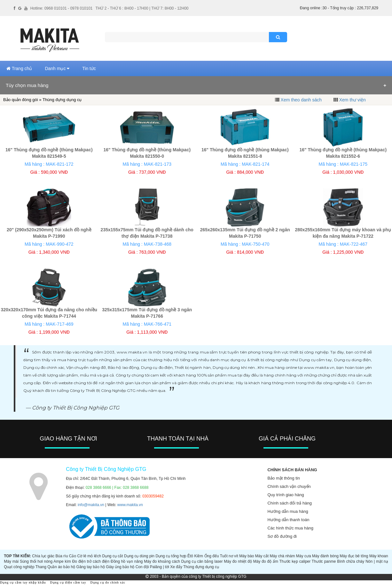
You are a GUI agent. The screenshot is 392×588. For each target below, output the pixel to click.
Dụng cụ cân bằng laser (202, 561)
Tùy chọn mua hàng (27, 85)
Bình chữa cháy (351, 561)
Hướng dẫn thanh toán (288, 520)
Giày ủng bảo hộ (120, 567)
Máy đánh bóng (325, 556)
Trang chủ (19, 68)
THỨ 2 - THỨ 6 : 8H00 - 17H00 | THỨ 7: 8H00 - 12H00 (142, 8)
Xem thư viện (353, 100)
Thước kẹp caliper (295, 561)
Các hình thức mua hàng (290, 528)
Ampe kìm (62, 561)
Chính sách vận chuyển (289, 486)
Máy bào (247, 556)
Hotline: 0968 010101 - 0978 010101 (62, 8)
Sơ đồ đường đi (282, 536)
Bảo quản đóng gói (21, 100)
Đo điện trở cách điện (91, 561)
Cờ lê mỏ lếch (89, 556)
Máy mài (11, 561)
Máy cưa (304, 556)
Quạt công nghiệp (19, 567)
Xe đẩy (176, 567)
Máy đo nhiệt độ (238, 561)
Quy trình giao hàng (286, 495)
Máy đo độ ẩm (266, 561)
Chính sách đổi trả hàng (290, 503)
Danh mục (57, 68)
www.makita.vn (130, 505)
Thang (41, 567)
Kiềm (199, 556)
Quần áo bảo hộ (61, 567)
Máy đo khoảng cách (162, 561)
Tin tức (89, 68)
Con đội (142, 567)
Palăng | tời (160, 567)
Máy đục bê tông (354, 556)
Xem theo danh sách (301, 100)
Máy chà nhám (282, 556)
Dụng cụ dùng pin (139, 556)
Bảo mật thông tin (283, 478)
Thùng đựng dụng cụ (201, 567)
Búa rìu (62, 556)
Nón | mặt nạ (377, 561)
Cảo (73, 556)
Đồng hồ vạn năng (127, 561)
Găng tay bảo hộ (91, 567)
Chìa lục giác (43, 556)
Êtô (190, 556)
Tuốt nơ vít (229, 556)
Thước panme (324, 561)
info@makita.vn (91, 505)
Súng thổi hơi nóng (36, 561)
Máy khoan (379, 556)
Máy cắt (262, 556)
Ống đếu (212, 556)
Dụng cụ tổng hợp (171, 556)
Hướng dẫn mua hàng (288, 511)
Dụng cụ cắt (112, 556)
